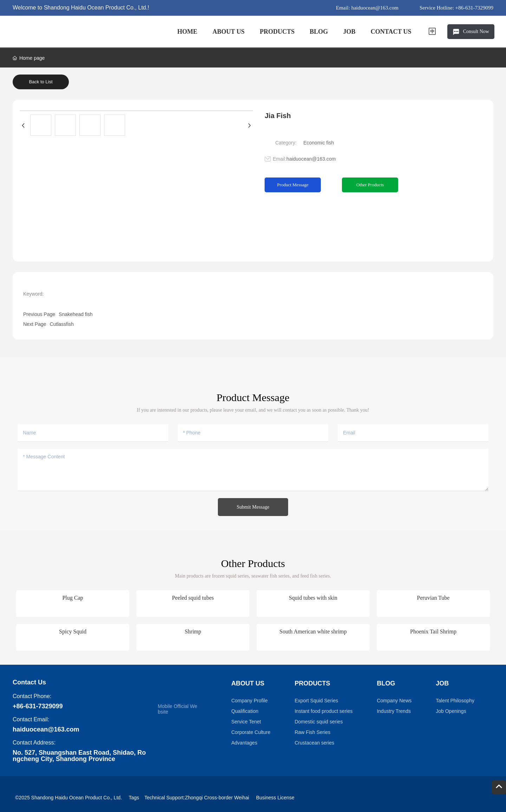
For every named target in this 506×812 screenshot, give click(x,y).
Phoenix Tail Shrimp (433, 631)
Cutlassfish (61, 324)
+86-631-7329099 (38, 706)
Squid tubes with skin (313, 598)
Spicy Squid (73, 631)
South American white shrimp (313, 631)
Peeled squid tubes (193, 598)
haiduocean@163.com (311, 159)
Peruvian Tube (433, 598)
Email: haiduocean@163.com (367, 8)
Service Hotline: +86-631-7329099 (456, 8)
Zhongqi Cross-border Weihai (217, 798)
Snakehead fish (76, 314)
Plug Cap (73, 598)
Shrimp (193, 631)
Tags (134, 798)
